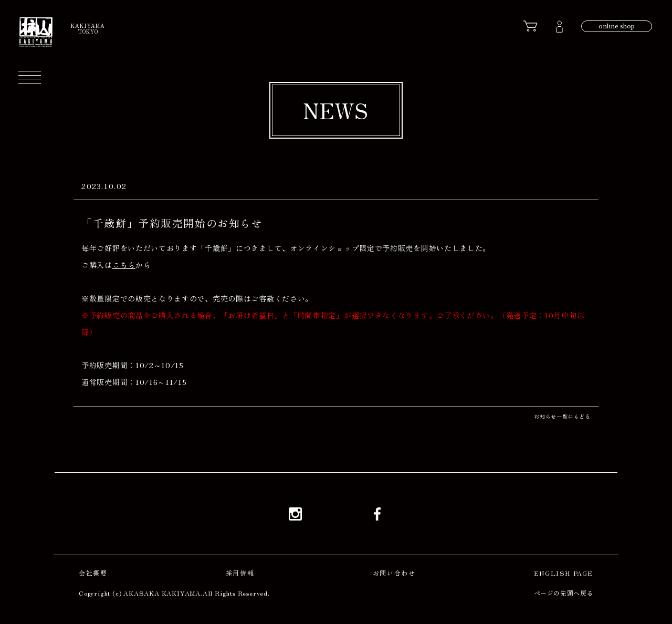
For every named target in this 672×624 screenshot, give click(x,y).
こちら (124, 265)
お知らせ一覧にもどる (562, 416)
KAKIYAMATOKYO (88, 28)
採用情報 (240, 573)
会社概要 (93, 573)
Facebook (377, 514)
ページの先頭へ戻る (564, 593)
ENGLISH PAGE (564, 573)
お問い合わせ (394, 573)
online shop (617, 26)
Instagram (295, 514)
